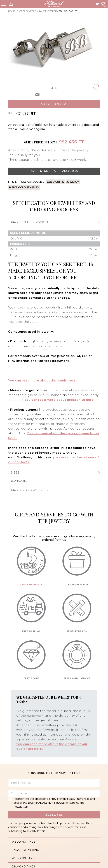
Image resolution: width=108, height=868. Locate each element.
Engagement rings (26, 850)
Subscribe (54, 815)
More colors (54, 104)
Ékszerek (23, 11)
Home (12, 11)
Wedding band (23, 858)
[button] (52, 88)
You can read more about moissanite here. (60, 400)
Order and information (54, 171)
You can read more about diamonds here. (42, 380)
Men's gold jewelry (24, 187)
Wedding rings (24, 842)
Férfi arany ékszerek (44, 11)
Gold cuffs (55, 182)
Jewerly (73, 182)
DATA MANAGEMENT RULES (46, 803)
